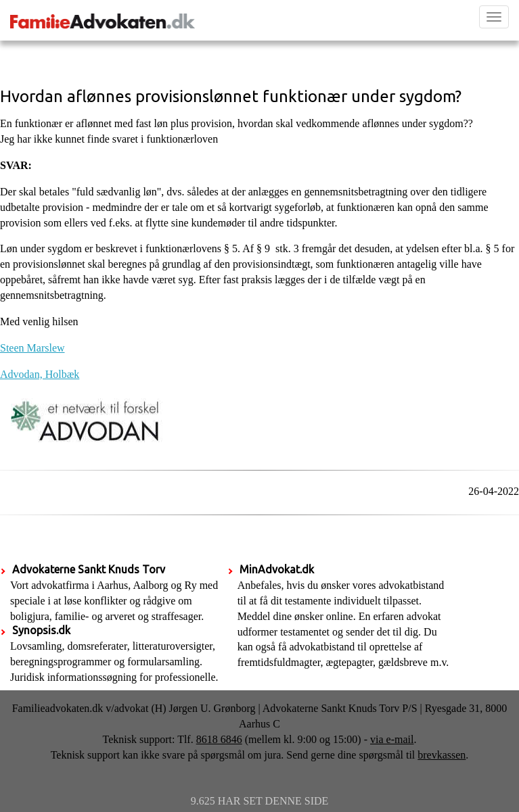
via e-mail (392, 739)
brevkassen (442, 755)
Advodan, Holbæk (40, 374)
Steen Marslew (32, 348)
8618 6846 (219, 739)
